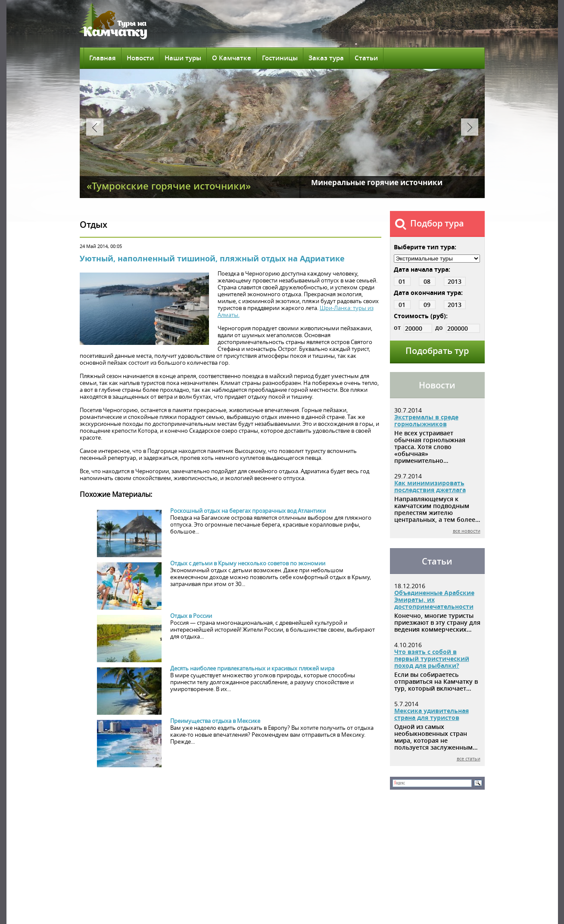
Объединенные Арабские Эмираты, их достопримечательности (434, 600)
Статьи (366, 58)
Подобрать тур (437, 351)
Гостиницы (280, 58)
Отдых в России (191, 616)
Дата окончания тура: (428, 293)
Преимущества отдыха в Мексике (215, 721)
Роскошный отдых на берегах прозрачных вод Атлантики (248, 511)
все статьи (469, 758)
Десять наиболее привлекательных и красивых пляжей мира (252, 668)
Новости (140, 58)
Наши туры (183, 58)
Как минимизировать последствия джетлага (430, 486)
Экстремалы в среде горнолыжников (426, 420)
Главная (103, 58)
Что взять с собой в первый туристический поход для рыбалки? (432, 659)
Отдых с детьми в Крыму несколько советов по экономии (248, 563)
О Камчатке (232, 58)
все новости (467, 531)
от (413, 327)
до (458, 327)
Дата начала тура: (422, 269)
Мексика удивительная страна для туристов (432, 714)
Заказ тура (326, 58)
